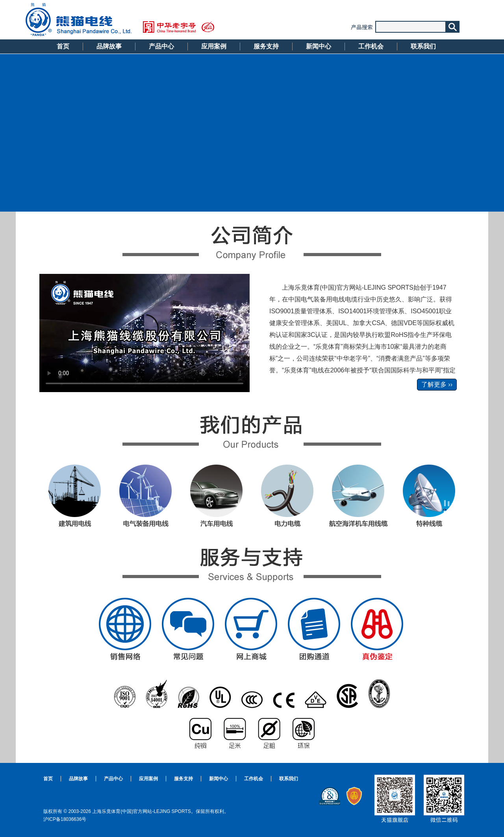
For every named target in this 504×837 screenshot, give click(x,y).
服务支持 (266, 46)
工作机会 (371, 46)
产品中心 (161, 46)
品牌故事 (109, 46)
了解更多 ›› (437, 384)
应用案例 (214, 46)
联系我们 (423, 46)
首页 (63, 46)
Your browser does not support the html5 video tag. (145, 333)
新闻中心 (319, 46)
